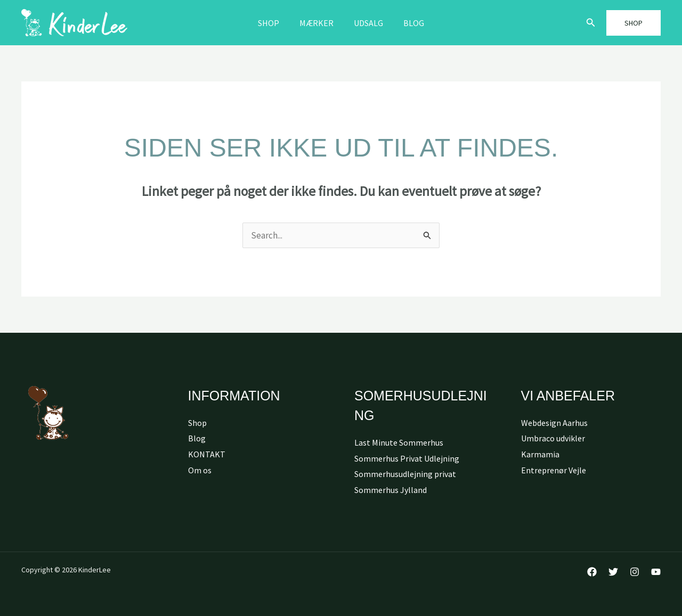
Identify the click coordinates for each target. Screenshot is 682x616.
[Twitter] (613, 572)
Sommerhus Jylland (391, 490)
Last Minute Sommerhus (399, 442)
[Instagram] (635, 572)
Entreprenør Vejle (554, 470)
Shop (273, 23)
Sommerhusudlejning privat (405, 474)
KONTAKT (207, 454)
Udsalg (367, 23)
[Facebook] (592, 572)
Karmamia (540, 454)
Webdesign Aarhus (554, 423)
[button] (591, 23)
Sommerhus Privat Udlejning (407, 458)
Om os (200, 470)
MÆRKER (318, 23)
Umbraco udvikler (553, 438)
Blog (409, 23)
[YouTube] (656, 572)
